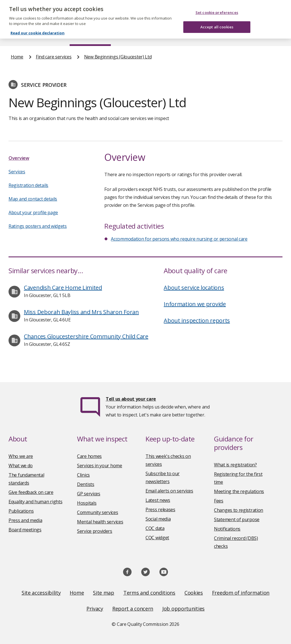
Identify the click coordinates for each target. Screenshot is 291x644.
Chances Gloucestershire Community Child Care (86, 336)
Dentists (86, 484)
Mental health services (100, 522)
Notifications (227, 529)
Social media (158, 519)
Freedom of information (241, 593)
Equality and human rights (36, 502)
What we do (21, 466)
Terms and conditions (149, 593)
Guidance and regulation (217, 35)
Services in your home (100, 466)
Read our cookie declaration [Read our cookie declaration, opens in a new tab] (38, 25)
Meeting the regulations (239, 491)
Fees (219, 501)
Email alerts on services (169, 491)
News (130, 35)
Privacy (95, 609)
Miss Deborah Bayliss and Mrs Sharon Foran (81, 312)
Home (17, 35)
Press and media (25, 520)
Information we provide (195, 304)
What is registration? (235, 465)
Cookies (194, 593)
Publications (163, 35)
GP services (89, 494)
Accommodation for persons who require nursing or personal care (179, 239)
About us (47, 35)
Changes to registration (239, 510)
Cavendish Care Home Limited (63, 288)
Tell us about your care (131, 399)
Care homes (89, 456)
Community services (98, 512)
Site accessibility (41, 593)
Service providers (95, 531)
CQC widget (157, 538)
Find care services (90, 35)
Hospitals (87, 503)
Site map (104, 593)
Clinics (83, 475)
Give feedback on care (31, 492)
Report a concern (133, 609)
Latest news (158, 500)
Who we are (21, 456)
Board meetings (25, 530)
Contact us (269, 35)
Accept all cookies (217, 19)
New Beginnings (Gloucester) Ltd (118, 57)
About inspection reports (197, 320)
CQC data (155, 528)
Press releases (160, 510)
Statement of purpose (237, 519)
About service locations (194, 288)
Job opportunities (183, 609)
